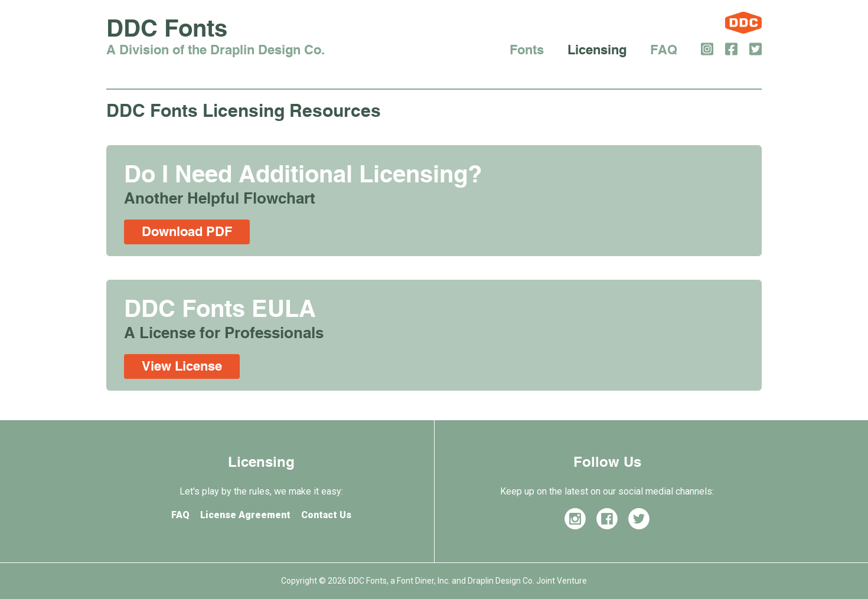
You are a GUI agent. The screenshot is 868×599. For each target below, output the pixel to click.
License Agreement (245, 515)
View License (182, 366)
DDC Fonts (216, 39)
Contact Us (326, 515)
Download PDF (187, 232)
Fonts (527, 50)
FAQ (664, 50)
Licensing (597, 50)
